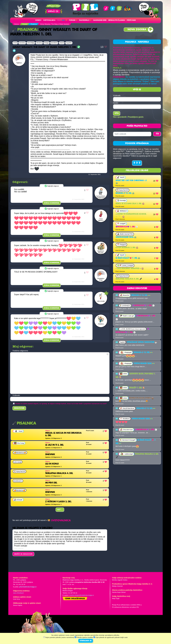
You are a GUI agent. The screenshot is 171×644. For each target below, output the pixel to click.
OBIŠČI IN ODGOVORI (23, 554)
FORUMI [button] (72, 20)
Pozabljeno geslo (136, 117)
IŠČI (157, 134)
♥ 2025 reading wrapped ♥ (130, 269)
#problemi (54, 43)
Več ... (60, 510)
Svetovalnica (49, 20)
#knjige (46, 43)
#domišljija (31, 43)
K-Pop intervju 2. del (127, 248)
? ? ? (137, 163)
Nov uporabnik (120, 117)
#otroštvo (22, 43)
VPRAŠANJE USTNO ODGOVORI (142, 342)
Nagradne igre (100, 20)
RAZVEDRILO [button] (84, 20)
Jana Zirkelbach (18, 593)
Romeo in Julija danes (141, 398)
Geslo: (116, 103)
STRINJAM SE (86, 641)
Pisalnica (25, 30)
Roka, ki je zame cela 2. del (130, 204)
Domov (38, 20)
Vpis (117, 113)
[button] (62, 20)
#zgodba (69, 43)
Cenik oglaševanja (75, 599)
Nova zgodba (137, 30)
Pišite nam (131, 20)
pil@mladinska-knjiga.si (28, 587)
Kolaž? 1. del (137, 388)
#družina (39, 43)
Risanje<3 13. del (125, 193)
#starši (62, 43)
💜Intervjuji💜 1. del (127, 227)
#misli (15, 43)
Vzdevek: (117, 96)
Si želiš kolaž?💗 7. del (128, 258)
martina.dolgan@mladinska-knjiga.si (82, 595)
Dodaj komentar (52, 203)
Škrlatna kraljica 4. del (129, 279)
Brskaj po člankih (117, 20)
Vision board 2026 (126, 237)
